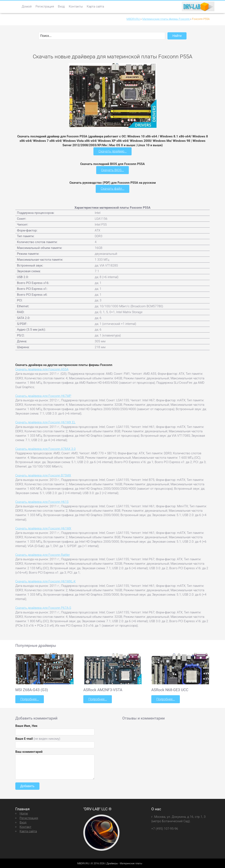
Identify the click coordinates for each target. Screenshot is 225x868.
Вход (61, 6)
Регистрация (45, 6)
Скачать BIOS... (112, 170)
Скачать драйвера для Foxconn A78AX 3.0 (45, 449)
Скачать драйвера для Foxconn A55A (42, 369)
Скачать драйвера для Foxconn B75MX (43, 475)
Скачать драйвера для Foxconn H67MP (43, 395)
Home (24, 813)
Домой (27, 6)
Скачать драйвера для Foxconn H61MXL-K (45, 581)
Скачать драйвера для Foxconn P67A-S (43, 607)
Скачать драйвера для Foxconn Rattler (43, 554)
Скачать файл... (113, 189)
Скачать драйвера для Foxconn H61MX (43, 528)
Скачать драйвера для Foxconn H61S (42, 501)
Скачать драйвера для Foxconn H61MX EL (45, 422)
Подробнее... (29, 699)
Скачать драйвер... (112, 151)
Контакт (25, 826)
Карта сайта (95, 6)
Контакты (76, 6)
